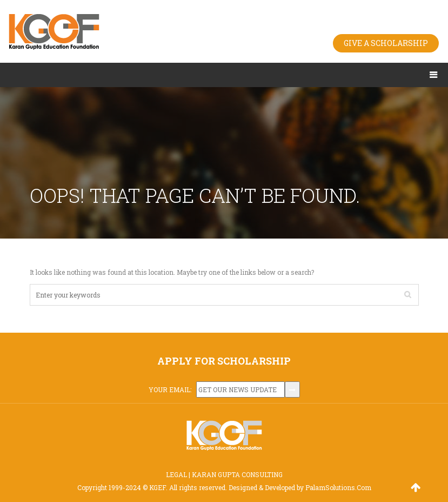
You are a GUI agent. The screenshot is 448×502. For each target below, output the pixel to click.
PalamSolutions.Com (338, 487)
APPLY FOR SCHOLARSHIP (224, 361)
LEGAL (176, 474)
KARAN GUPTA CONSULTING (237, 474)
